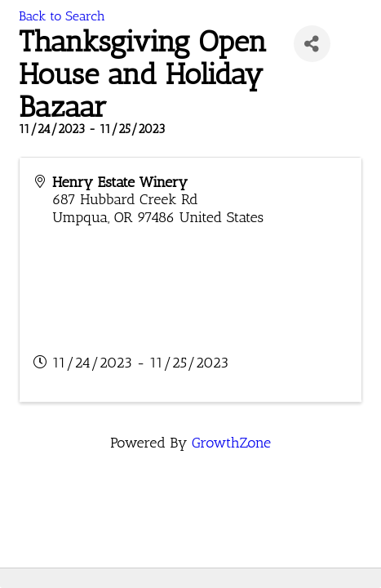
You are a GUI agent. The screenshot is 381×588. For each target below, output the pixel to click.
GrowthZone (231, 443)
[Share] (312, 44)
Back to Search (62, 16)
